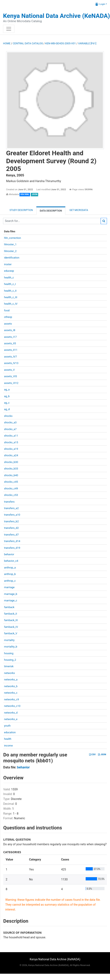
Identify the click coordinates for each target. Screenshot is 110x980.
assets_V (9, 370)
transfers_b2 (11, 521)
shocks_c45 (11, 482)
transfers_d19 (12, 548)
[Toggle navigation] (9, 29)
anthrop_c (10, 581)
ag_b (7, 396)
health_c (9, 278)
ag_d (7, 409)
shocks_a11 (11, 436)
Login (100, 4)
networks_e (11, 719)
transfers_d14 (12, 541)
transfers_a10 (12, 515)
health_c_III (11, 297)
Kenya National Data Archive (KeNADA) (57, 16)
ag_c (7, 403)
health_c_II (10, 291)
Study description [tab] (21, 210)
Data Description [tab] (51, 211)
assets (8, 324)
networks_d (11, 713)
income (8, 746)
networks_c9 (11, 699)
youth (7, 726)
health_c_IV (11, 304)
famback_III (11, 620)
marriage (9, 587)
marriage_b (11, 594)
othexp (8, 317)
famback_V (11, 633)
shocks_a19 (11, 449)
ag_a (7, 390)
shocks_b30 (11, 462)
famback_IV (11, 627)
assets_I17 (10, 337)
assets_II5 (10, 343)
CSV (92, 755)
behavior (9, 554)
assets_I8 (10, 330)
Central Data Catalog (28, 43)
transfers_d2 (11, 528)
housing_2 (10, 660)
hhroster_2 (10, 251)
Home (7, 43)
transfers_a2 (11, 508)
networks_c (11, 693)
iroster (8, 264)
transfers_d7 (11, 535)
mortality (9, 640)
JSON (102, 755)
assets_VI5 (10, 376)
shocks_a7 (10, 429)
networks (9, 673)
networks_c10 (12, 706)
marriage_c (11, 600)
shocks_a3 (10, 422)
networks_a (11, 680)
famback (9, 607)
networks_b (11, 686)
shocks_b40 (11, 475)
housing (9, 653)
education (10, 732)
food (7, 310)
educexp (9, 271)
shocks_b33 (11, 469)
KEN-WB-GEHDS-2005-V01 (60, 43)
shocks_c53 (11, 495)
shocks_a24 (11, 455)
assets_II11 (11, 350)
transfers (9, 502)
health (8, 739)
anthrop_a (10, 568)
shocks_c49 (11, 488)
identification (12, 258)
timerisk (9, 666)
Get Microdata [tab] (78, 210)
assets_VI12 (11, 383)
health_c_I (10, 284)
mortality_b (11, 647)
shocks (8, 416)
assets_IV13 (11, 363)
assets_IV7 (10, 357)
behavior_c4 (11, 561)
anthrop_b (10, 574)
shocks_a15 (11, 442)
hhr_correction (12, 238)
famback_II (11, 614)
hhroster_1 (10, 244)
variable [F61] (87, 43)
